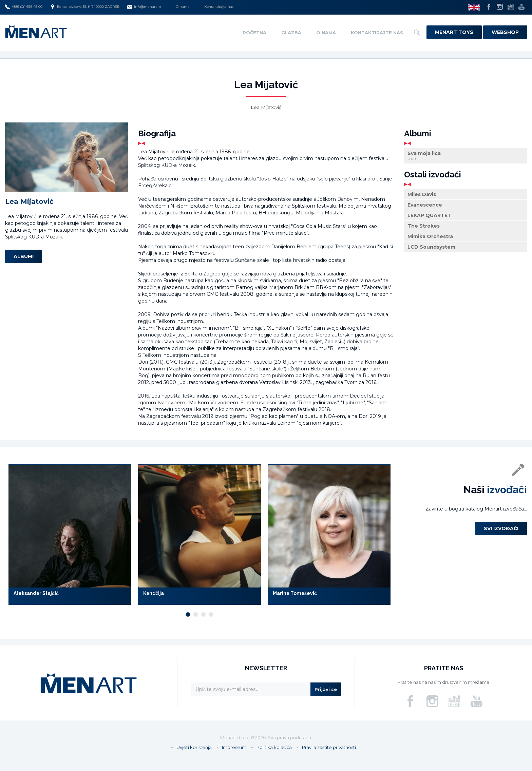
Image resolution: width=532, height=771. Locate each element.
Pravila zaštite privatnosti (329, 747)
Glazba (291, 33)
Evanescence (425, 205)
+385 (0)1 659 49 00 (24, 7)
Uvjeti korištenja (194, 747)
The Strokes (424, 226)
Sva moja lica (465, 156)
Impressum (234, 747)
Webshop (505, 32)
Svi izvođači (501, 528)
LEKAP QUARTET (429, 215)
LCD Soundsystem (431, 247)
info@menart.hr (144, 7)
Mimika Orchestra (430, 236)
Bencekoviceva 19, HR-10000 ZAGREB (85, 7)
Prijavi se (326, 689)
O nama (183, 7)
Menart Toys (454, 32)
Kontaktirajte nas (219, 7)
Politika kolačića (274, 747)
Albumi (24, 256)
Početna (254, 33)
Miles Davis (422, 194)
